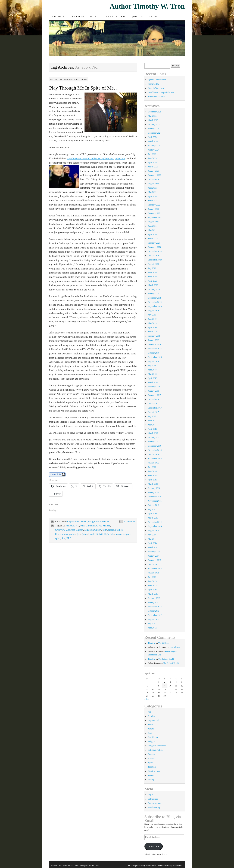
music (118, 534)
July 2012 (152, 624)
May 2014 (152, 539)
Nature (151, 729)
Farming (152, 716)
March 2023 (153, 167)
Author (58, 17)
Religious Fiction (155, 750)
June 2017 (152, 421)
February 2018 (154, 387)
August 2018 (153, 361)
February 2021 (154, 243)
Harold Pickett (96, 534)
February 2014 (154, 552)
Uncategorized (154, 771)
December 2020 (155, 247)
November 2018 (155, 349)
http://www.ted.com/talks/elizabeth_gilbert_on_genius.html (96, 159)
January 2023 (154, 171)
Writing (151, 780)
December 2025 (155, 112)
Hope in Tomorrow (156, 88)
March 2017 (153, 433)
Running (152, 754)
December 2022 (155, 175)
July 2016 (152, 467)
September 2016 (155, 459)
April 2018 (152, 378)
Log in (151, 795)
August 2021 (153, 222)
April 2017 (152, 429)
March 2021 (153, 239)
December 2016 (155, 446)
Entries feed (153, 799)
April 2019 (152, 327)
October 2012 (154, 611)
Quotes (137, 17)
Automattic (178, 866)
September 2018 (155, 357)
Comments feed (155, 803)
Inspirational (73, 522)
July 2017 (152, 416)
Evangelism (116, 17)
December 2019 (155, 298)
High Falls (109, 534)
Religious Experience (99, 522)
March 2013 (153, 594)
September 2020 (155, 260)
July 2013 (152, 577)
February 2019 (154, 336)
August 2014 (153, 530)
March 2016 (153, 484)
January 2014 (154, 556)
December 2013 (155, 560)
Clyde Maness (103, 526)
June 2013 (152, 581)
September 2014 (155, 526)
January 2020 (154, 294)
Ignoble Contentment (157, 80)
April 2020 (152, 281)
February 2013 (154, 598)
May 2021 (152, 230)
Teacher (77, 17)
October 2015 (154, 505)
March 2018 (153, 382)
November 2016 (155, 450)
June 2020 (152, 272)
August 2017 (153, 412)
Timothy (58, 79)
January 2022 (154, 209)
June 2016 (152, 471)
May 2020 (152, 277)
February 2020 (154, 289)
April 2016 (152, 480)
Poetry (151, 733)
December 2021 (155, 213)
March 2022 (153, 201)
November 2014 (155, 522)
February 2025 (154, 124)
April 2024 (152, 137)
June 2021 (152, 226)
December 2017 (155, 395)
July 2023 (152, 154)
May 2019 (152, 323)
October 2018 (154, 353)
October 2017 (154, 404)
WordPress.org (154, 807)
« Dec (147, 699)
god (78, 534)
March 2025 (153, 120)
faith (105, 530)
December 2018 (155, 344)
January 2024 (154, 150)
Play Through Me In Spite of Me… (84, 88)
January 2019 (154, 340)
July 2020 (152, 268)
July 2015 (152, 509)
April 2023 (152, 162)
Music (95, 17)
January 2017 (154, 442)
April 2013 (152, 590)
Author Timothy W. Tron (147, 6)
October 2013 (154, 564)
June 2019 (152, 319)
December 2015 (155, 497)
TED (69, 538)
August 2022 (153, 184)
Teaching (152, 767)
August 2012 (153, 619)
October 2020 (154, 256)
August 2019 (153, 311)
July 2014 (152, 535)
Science (151, 758)
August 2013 (153, 573)
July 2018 (152, 366)
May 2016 (152, 476)
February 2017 (154, 437)
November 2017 (155, 399)
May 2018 (152, 374)
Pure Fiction (153, 737)
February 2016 (154, 488)
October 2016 (154, 454)
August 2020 (153, 264)
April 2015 (152, 514)
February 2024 (154, 146)
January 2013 (154, 602)
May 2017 (152, 425)
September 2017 (155, 408)
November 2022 (155, 179)
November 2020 (155, 251)
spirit (58, 538)
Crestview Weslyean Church (69, 530)
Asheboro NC (72, 526)
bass (83, 526)
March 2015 (153, 518)
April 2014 (152, 543)
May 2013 (152, 585)
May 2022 (152, 192)
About (154, 17)
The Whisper (164, 643)
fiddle (111, 530)
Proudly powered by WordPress (142, 866)
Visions (151, 775)
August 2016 (153, 463)
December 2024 (155, 133)
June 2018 (152, 370)
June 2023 (152, 158)
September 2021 (155, 217)
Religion (152, 741)
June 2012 (152, 628)
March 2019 (153, 332)
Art (149, 712)
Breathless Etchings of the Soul (161, 92)
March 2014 (153, 547)
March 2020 (153, 285)
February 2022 (154, 205)
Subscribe (154, 846)
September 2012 (155, 615)
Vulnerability (153, 84)
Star (63, 538)
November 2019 (155, 302)
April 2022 (152, 196)
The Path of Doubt (166, 659)
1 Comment (130, 522)
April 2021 (152, 234)
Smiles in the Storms (157, 97)
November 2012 (155, 607)
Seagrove (127, 534)
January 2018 (154, 391)
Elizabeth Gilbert (93, 530)
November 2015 (155, 501)
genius (72, 534)
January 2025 (154, 129)
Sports (151, 763)
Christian (90, 526)
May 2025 (152, 116)
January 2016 (154, 492)
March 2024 (153, 141)
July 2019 (152, 315)
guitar (84, 534)
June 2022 (152, 188)
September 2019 (155, 306)
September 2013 (155, 569)
